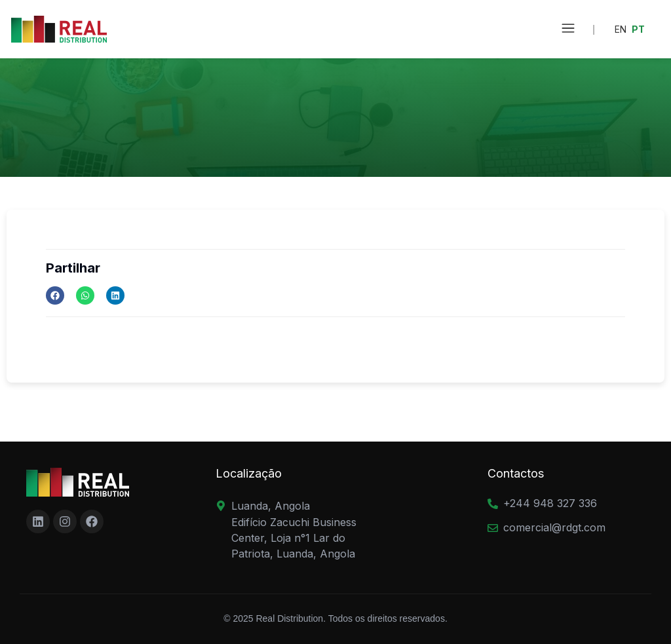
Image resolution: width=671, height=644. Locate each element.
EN (621, 29)
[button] (568, 29)
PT (638, 29)
